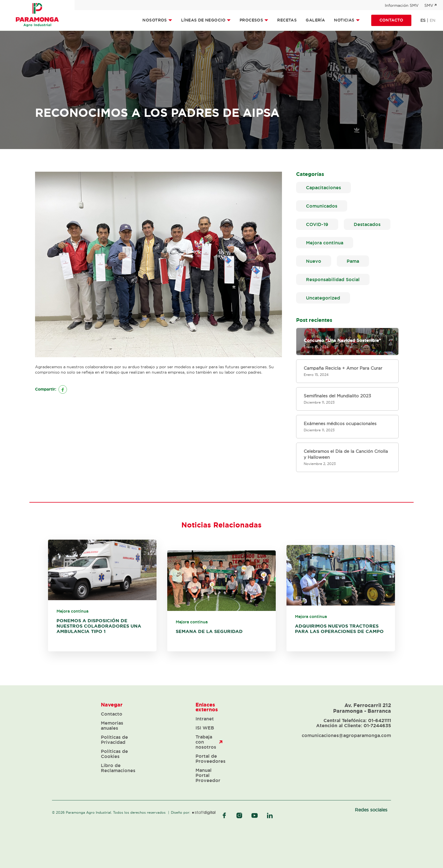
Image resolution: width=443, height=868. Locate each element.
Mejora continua (325, 243)
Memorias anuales (112, 725)
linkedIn (270, 815)
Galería (315, 20)
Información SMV (402, 5)
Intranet (205, 719)
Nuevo (314, 261)
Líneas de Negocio (203, 20)
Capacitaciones (323, 188)
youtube (255, 815)
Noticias (344, 20)
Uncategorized (323, 298)
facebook (224, 815)
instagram (239, 815)
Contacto (391, 20)
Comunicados (322, 206)
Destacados (367, 224)
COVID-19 (317, 224)
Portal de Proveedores (210, 759)
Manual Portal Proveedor (208, 775)
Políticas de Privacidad (114, 740)
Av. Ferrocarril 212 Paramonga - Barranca (362, 708)
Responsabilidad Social (333, 279)
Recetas (287, 20)
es (423, 20)
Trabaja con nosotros (206, 742)
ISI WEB (205, 728)
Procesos (251, 20)
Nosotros (155, 20)
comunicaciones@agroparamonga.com (346, 735)
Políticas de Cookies (114, 754)
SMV (429, 5)
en (433, 20)
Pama (353, 261)
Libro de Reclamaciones (118, 768)
